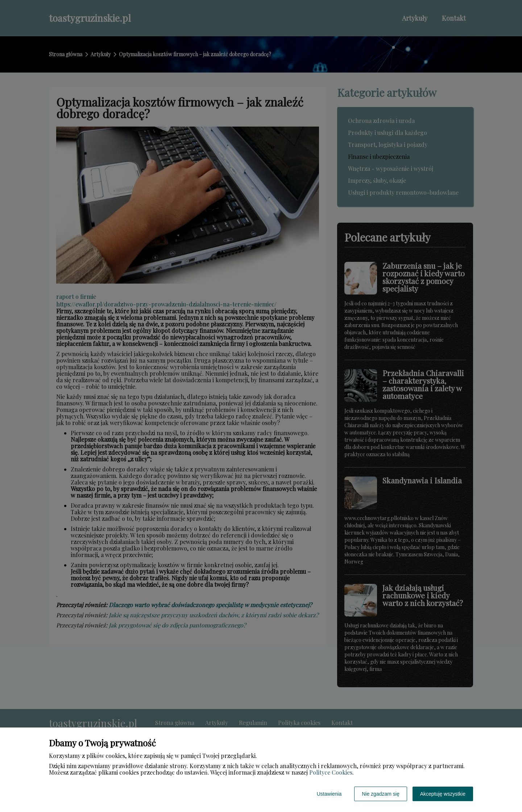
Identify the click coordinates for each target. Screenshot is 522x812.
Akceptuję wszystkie (443, 794)
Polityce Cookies (331, 772)
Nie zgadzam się (381, 794)
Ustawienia (329, 794)
